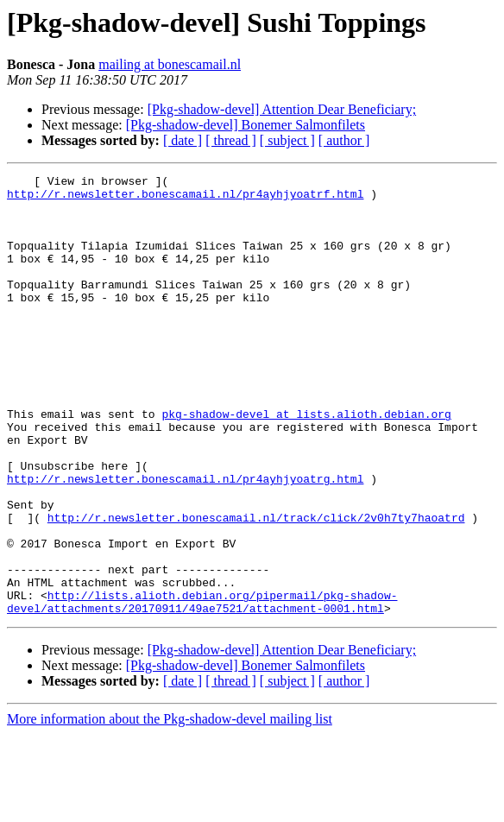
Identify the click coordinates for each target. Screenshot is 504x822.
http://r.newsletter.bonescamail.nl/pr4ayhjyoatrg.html (185, 541)
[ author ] (344, 140)
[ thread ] (231, 140)
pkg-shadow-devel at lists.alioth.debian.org (306, 463)
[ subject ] (287, 140)
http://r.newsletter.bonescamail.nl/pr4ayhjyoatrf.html (185, 199)
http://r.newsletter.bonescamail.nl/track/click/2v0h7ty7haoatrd (256, 587)
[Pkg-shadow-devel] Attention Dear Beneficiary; (282, 109)
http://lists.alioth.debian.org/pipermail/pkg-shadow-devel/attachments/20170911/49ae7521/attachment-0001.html (202, 688)
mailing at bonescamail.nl (170, 64)
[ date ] (183, 140)
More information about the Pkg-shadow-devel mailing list (170, 807)
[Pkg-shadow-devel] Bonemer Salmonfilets (246, 125)
